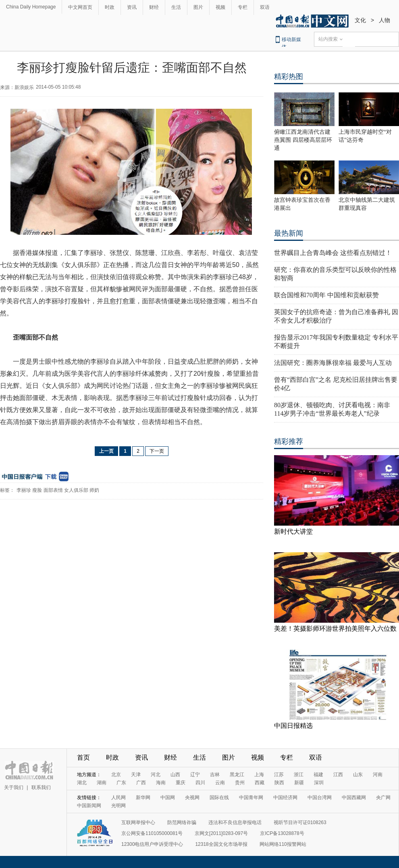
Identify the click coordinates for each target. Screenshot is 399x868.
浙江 (299, 775)
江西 (338, 775)
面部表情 (53, 490)
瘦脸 (37, 490)
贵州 (240, 783)
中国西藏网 (354, 798)
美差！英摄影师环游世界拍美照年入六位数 (335, 629)
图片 (198, 7)
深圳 (319, 783)
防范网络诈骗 (182, 822)
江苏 (279, 775)
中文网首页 (80, 7)
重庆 (181, 783)
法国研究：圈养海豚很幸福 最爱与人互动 (333, 363)
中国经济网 (285, 798)
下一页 (157, 451)
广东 (121, 783)
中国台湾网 (320, 798)
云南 (220, 783)
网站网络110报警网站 (283, 844)
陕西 (279, 783)
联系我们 (41, 787)
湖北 (82, 783)
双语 (265, 7)
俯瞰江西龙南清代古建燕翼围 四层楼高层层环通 (303, 140)
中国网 (168, 798)
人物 (384, 20)
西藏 (260, 783)
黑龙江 (237, 775)
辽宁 (195, 775)
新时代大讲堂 (293, 531)
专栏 (243, 7)
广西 (141, 783)
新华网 (143, 798)
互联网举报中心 (138, 822)
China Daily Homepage (31, 7)
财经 (154, 7)
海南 (161, 783)
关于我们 (14, 787)
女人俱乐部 (76, 490)
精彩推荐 (289, 441)
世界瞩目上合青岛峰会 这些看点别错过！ (333, 253)
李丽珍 (24, 490)
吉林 (215, 775)
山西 (175, 775)
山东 (358, 775)
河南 (378, 775)
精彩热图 (289, 77)
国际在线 (219, 798)
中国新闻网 (89, 806)
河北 (156, 775)
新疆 (299, 783)
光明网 (118, 806)
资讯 (132, 7)
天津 (136, 775)
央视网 (192, 798)
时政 (110, 7)
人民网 (118, 798)
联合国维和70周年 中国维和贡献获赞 (326, 295)
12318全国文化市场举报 (221, 844)
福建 (318, 775)
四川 (200, 783)
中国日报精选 (293, 726)
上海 (259, 775)
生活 (176, 7)
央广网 (383, 798)
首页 (83, 757)
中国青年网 (251, 798)
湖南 (102, 783)
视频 (220, 7)
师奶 (94, 490)
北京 (116, 775)
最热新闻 (289, 233)
